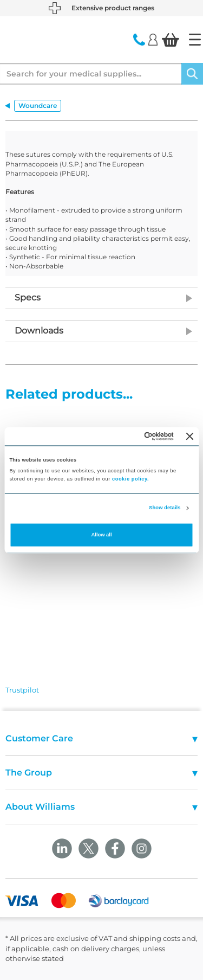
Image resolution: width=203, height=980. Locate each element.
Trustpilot (22, 690)
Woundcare (38, 105)
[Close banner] (190, 436)
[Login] (153, 39)
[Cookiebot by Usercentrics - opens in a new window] (129, 436)
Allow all (102, 535)
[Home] (195, 40)
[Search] (192, 74)
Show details (165, 508)
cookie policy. (130, 479)
